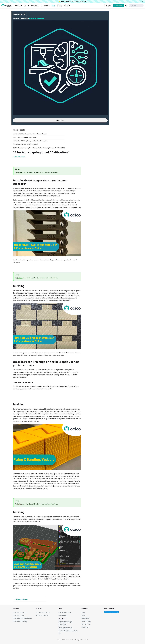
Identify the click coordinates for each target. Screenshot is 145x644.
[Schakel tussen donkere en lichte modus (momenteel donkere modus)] (126, 6)
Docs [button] (26, 6)
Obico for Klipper (19, 615)
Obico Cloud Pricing (20, 621)
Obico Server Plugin (65, 622)
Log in (108, 6)
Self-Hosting (63, 615)
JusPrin (20, 172)
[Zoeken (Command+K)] (136, 6)
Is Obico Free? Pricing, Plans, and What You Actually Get (30, 141)
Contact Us (85, 618)
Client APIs (62, 625)
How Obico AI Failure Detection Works (25, 137)
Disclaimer (85, 627)
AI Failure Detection (43, 615)
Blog (53, 6)
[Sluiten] (143, 1)
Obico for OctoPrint (20, 612)
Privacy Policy (86, 621)
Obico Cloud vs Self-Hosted (22, 618)
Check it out (60, 120)
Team (83, 615)
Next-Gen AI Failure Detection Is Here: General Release (30, 134)
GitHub (84, 1)
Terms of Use (86, 624)
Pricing (60, 6)
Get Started (119, 6)
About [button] (66, 6)
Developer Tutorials (65, 628)
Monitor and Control (43, 612)
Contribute (35, 6)
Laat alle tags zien (19, 157)
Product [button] (18, 6)
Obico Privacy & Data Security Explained (25, 144)
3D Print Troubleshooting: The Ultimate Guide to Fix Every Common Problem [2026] (39, 148)
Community (45, 6)
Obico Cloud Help (65, 612)
